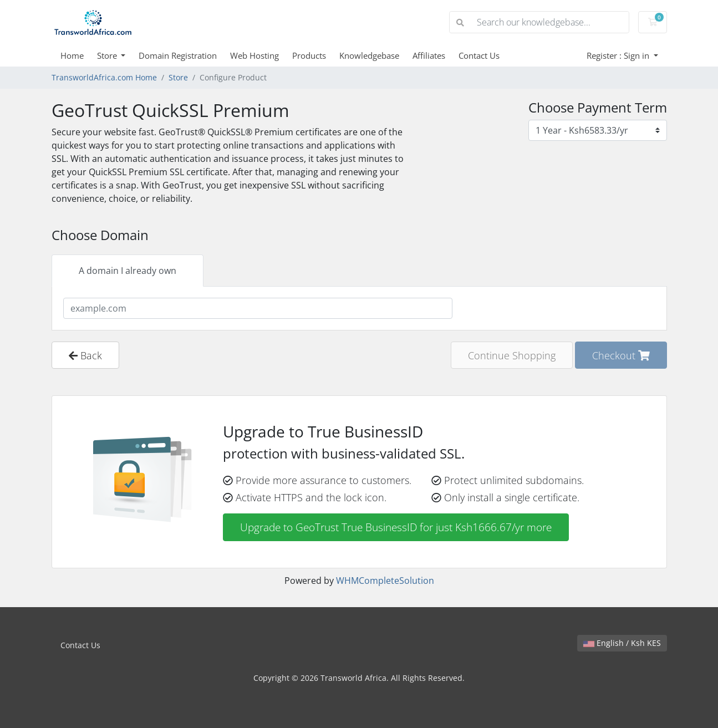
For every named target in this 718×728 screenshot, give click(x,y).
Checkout (621, 355)
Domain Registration (178, 55)
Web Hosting (254, 55)
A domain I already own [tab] (128, 271)
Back (85, 355)
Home (72, 55)
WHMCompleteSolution (385, 581)
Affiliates (429, 55)
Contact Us (479, 55)
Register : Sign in (619, 55)
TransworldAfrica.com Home (104, 77)
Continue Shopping (512, 355)
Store (108, 55)
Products (309, 55)
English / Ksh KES (622, 643)
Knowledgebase (369, 55)
